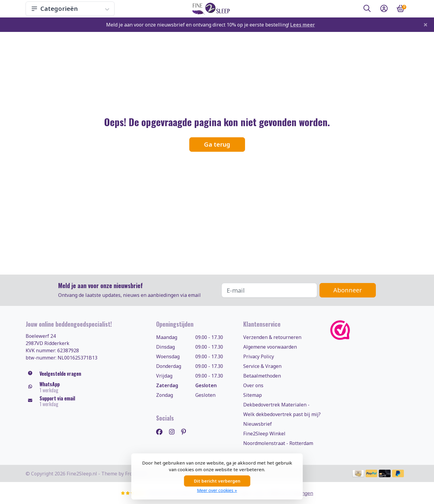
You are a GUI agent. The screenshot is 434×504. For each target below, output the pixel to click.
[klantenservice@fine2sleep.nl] (86, 401)
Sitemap (253, 395)
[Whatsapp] (86, 387)
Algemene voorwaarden (270, 347)
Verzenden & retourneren (272, 337)
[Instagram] (174, 432)
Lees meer (303, 25)
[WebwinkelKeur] (369, 330)
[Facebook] (162, 432)
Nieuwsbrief (258, 424)
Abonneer (348, 290)
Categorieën (70, 9)
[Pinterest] (186, 432)
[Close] (426, 24)
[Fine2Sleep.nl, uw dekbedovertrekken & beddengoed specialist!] (210, 9)
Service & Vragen (262, 366)
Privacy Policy (259, 356)
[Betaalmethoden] (358, 473)
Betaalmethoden (262, 376)
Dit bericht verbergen (217, 481)
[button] (367, 10)
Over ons (253, 385)
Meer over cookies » (217, 490)
